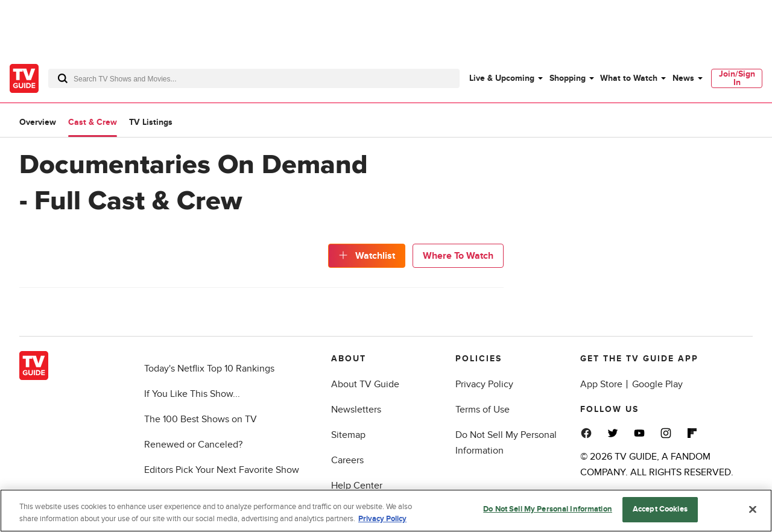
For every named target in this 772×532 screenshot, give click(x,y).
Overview (38, 122)
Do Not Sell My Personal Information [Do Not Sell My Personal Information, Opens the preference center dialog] (548, 509)
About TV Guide (365, 384)
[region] (386, 511)
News (683, 78)
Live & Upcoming (502, 78)
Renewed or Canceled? (193, 445)
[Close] (753, 509)
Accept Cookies (660, 509)
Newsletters (356, 410)
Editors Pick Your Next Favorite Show (222, 470)
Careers (347, 460)
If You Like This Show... (192, 394)
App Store (601, 384)
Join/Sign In (737, 78)
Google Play (657, 384)
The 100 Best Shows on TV (201, 419)
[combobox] (254, 78)
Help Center (357, 486)
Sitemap (348, 435)
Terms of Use (482, 410)
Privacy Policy (484, 384)
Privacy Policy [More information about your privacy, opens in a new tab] (382, 519)
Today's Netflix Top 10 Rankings (209, 369)
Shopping (568, 78)
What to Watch (629, 78)
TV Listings (151, 122)
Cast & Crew (93, 122)
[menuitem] (505, 78)
